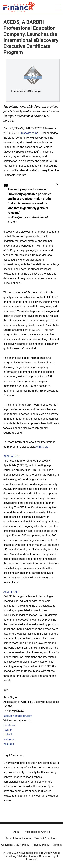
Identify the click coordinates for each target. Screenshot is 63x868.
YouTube (9, 744)
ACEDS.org (42, 447)
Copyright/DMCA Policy (15, 845)
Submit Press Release (18, 838)
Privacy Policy (41, 845)
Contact (57, 845)
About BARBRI (12, 592)
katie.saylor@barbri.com (18, 716)
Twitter (7, 730)
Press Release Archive (37, 832)
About (17, 832)
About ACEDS (11, 456)
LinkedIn (8, 735)
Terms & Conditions (46, 838)
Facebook (9, 725)
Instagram (9, 739)
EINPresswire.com (26, 133)
